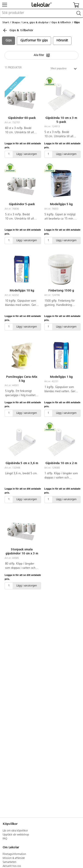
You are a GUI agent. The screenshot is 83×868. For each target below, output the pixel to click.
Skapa (16, 22)
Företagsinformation (14, 854)
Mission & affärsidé (14, 858)
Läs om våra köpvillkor (15, 831)
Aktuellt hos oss (12, 866)
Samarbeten (10, 862)
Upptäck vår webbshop (16, 835)
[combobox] (41, 13)
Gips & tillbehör (61, 22)
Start (6, 22)
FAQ (5, 839)
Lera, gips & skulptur (36, 22)
